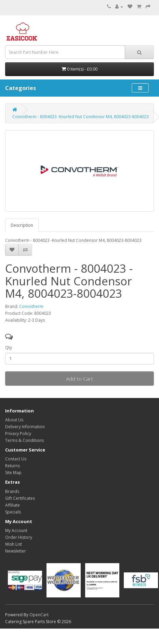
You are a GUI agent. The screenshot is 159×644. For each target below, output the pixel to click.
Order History (19, 537)
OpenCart (39, 615)
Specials (13, 512)
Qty (9, 348)
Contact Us (16, 459)
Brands (12, 491)
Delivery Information (25, 427)
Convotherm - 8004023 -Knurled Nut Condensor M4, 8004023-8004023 (81, 117)
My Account (16, 530)
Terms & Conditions (24, 440)
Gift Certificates (20, 498)
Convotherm (31, 306)
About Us (14, 420)
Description (22, 225)
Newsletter (16, 551)
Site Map (13, 473)
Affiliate (12, 505)
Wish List (14, 544)
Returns (12, 466)
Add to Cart (79, 379)
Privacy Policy (18, 434)
